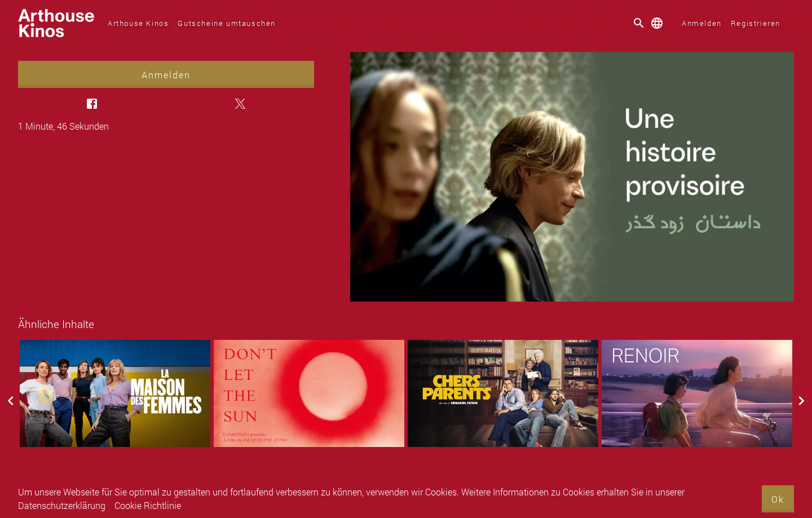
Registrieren (756, 23)
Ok (778, 499)
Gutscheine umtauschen (227, 23)
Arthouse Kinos (138, 23)
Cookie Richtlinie (148, 505)
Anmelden (702, 23)
